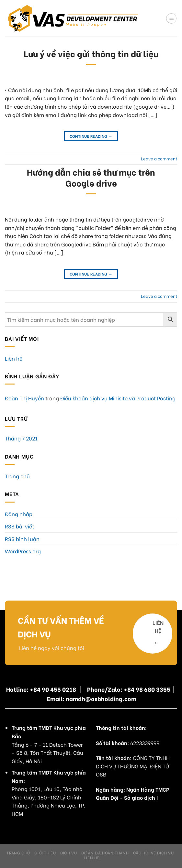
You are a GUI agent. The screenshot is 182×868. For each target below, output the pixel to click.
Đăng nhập (19, 514)
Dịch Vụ (68, 852)
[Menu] (171, 18)
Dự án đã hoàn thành (105, 852)
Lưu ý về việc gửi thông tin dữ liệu (91, 53)
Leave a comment (159, 158)
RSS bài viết (19, 526)
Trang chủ (17, 476)
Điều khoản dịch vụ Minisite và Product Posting (118, 398)
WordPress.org (23, 551)
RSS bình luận (22, 539)
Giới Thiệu (45, 852)
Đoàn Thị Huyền (24, 398)
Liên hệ (14, 358)
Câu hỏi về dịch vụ (154, 852)
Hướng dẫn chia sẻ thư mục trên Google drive (91, 177)
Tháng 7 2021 (21, 438)
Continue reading (91, 136)
